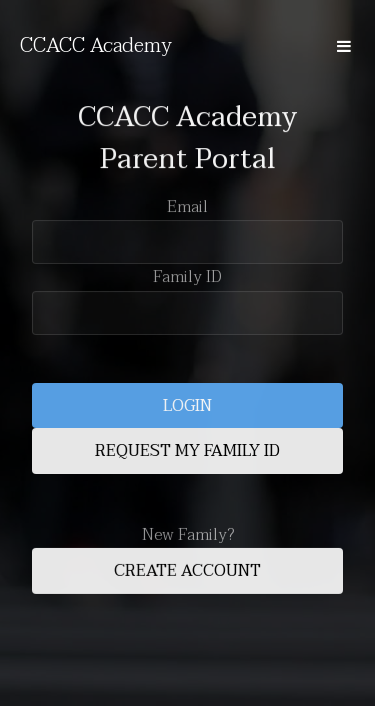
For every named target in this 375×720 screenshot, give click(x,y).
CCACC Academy (96, 46)
